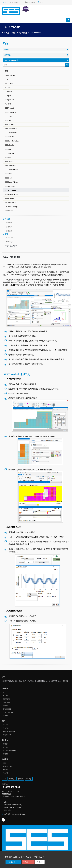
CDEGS (5, 725)
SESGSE (8, 149)
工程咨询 (6, 744)
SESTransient (10, 198)
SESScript (8, 174)
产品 (7, 33)
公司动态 (29, 779)
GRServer (8, 92)
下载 (5, 779)
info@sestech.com (18, 814)
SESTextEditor (10, 186)
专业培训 (20, 779)
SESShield (9, 178)
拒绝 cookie (28, 862)
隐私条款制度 (7, 709)
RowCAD (8, 104)
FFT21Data (9, 83)
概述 (4, 763)
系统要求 (6, 770)
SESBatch (8, 116)
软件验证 (9, 223)
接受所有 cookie (13, 862)
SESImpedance (10, 153)
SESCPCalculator (11, 129)
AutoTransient (10, 75)
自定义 (40, 862)
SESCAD (8, 120)
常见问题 (6, 773)
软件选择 (9, 231)
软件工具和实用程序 (19, 33)
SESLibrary (9, 161)
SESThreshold (10, 190)
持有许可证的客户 (11, 246)
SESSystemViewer (12, 182)
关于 (4, 692)
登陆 (41, 2)
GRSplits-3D (9, 100)
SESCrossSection (11, 133)
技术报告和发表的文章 (10, 751)
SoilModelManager (11, 207)
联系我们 (6, 696)
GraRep (8, 87)
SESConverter (10, 124)
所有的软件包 (7, 728)
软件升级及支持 (8, 766)
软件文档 (9, 227)
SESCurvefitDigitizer (12, 141)
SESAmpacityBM (11, 112)
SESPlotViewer (10, 166)
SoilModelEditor (10, 203)
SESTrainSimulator (12, 194)
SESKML (8, 157)
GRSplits (8, 96)
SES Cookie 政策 (8, 712)
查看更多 (66, 681)
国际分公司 (6, 699)
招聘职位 (6, 706)
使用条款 (6, 716)
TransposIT (9, 211)
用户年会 (12, 779)
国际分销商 (6, 702)
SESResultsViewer (12, 170)
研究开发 (6, 747)
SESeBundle (9, 145)
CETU (7, 79)
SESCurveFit (9, 137)
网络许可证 (10, 242)
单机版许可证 (11, 238)
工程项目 (6, 754)
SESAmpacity (10, 108)
